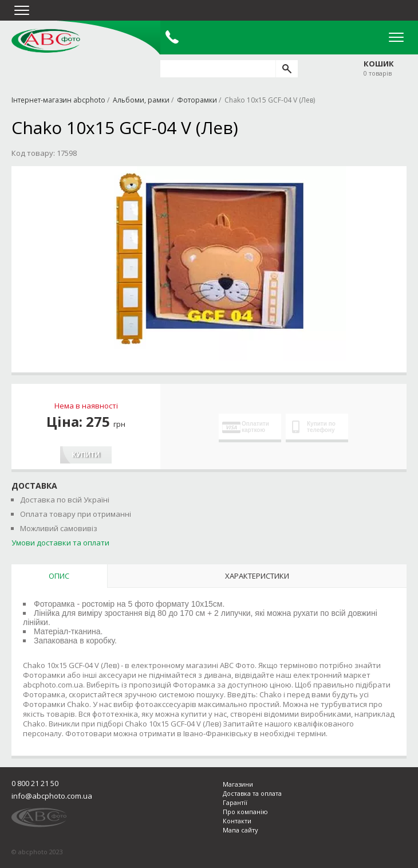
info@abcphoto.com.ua (52, 796)
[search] (287, 69)
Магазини (238, 784)
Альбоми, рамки (141, 100)
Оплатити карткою (246, 427)
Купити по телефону (314, 427)
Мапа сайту (240, 830)
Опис (59, 576)
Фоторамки (197, 100)
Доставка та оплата (252, 793)
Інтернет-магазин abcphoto (58, 100)
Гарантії (235, 802)
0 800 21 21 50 (35, 783)
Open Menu (396, 37)
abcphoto (46, 41)
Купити (86, 455)
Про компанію (245, 812)
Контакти (237, 821)
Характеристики (257, 576)
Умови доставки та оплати (60, 543)
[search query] (218, 69)
